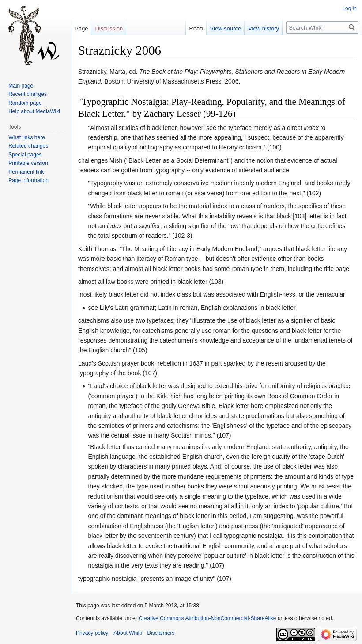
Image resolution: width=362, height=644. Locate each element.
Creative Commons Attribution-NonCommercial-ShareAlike (207, 618)
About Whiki (128, 633)
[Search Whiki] (322, 27)
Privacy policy (92, 633)
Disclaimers (161, 633)
